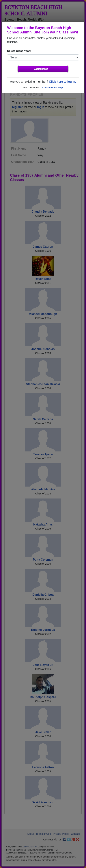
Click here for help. (53, 88)
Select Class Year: (19, 51)
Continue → (43, 69)
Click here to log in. (62, 82)
